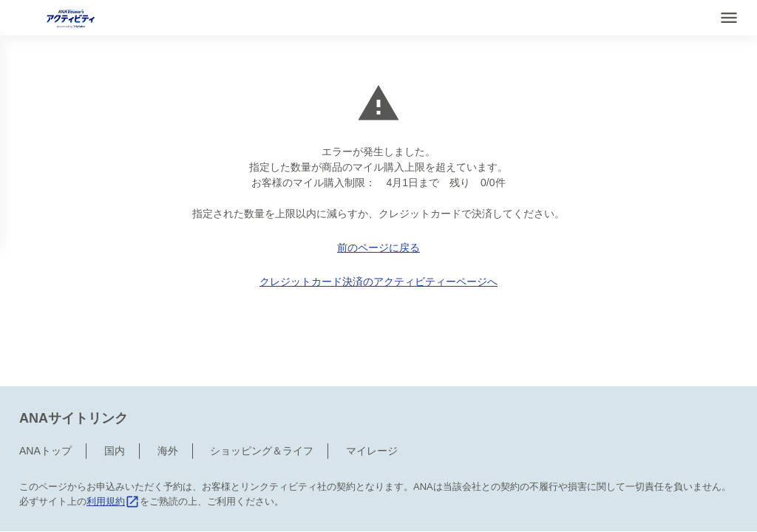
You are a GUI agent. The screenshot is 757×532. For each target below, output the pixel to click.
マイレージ (372, 398)
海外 (168, 398)
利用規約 (113, 449)
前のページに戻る (378, 248)
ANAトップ (45, 398)
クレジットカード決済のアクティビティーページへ (378, 282)
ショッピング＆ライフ (262, 398)
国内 (115, 398)
